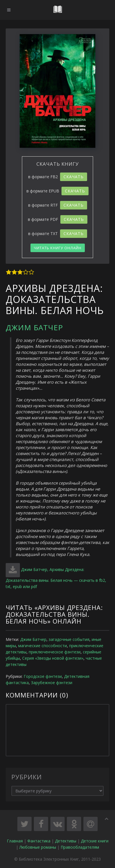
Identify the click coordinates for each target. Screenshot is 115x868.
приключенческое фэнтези (55, 652)
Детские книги (95, 841)
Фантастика (39, 841)
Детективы (66, 841)
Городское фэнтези (43, 676)
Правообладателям (80, 847)
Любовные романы (38, 847)
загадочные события (69, 639)
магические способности (43, 646)
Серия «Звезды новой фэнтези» (53, 658)
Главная (15, 841)
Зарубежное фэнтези (52, 683)
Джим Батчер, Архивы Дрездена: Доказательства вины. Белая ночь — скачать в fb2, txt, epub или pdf (56, 578)
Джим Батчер (34, 327)
